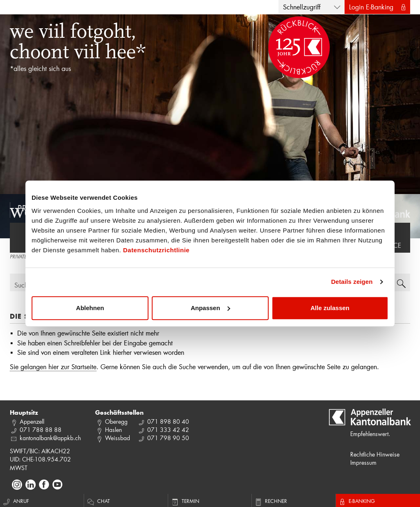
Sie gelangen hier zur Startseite (53, 367)
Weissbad (118, 438)
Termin (185, 501)
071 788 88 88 (41, 430)
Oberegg (116, 421)
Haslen (113, 430)
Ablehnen (90, 308)
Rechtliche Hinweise (375, 454)
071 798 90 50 (168, 438)
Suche (23, 285)
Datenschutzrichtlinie (156, 250)
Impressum (363, 462)
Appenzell (32, 421)
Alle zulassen (330, 308)
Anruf (16, 501)
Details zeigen (352, 282)
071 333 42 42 (168, 430)
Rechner (270, 501)
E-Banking (356, 501)
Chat (98, 501)
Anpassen (210, 308)
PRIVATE (18, 257)
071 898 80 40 (168, 421)
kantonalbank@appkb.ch (50, 438)
